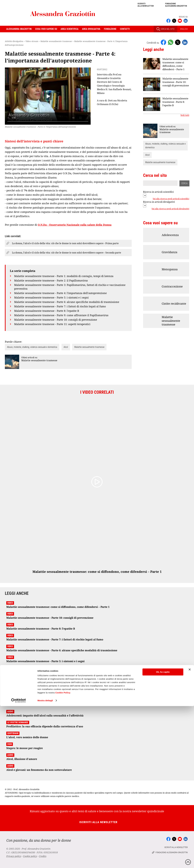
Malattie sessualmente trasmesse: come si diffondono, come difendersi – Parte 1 (175, 64)
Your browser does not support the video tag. (48, 96)
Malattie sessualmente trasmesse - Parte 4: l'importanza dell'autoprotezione (60, 293)
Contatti (125, 29)
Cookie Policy (63, 854)
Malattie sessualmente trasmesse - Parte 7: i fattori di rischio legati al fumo (60, 306)
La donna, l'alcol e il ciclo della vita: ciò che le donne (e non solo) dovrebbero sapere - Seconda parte (67, 253)
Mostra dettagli (45, 862)
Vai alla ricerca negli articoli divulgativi (170, 209)
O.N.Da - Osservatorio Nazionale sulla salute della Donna (75, 225)
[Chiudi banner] (190, 831)
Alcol (66, 347)
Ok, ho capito (163, 834)
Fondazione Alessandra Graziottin (176, 5)
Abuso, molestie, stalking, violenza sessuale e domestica (32, 347)
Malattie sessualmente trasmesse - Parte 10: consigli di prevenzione (56, 320)
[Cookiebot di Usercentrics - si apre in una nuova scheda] (19, 862)
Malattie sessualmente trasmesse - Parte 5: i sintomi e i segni (51, 297)
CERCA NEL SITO (165, 29)
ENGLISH (184, 29)
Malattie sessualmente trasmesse (89, 347)
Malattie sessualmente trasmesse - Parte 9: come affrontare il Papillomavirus (61, 315)
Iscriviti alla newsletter (146, 5)
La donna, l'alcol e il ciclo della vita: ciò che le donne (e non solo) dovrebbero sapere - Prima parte (65, 243)
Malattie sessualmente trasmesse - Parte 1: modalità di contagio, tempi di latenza (64, 276)
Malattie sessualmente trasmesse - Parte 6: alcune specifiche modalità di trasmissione (67, 302)
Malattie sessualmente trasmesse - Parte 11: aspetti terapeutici (52, 324)
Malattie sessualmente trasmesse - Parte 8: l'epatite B (47, 311)
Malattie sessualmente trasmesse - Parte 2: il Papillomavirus (51, 280)
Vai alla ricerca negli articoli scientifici (171, 199)
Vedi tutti (185, 115)
